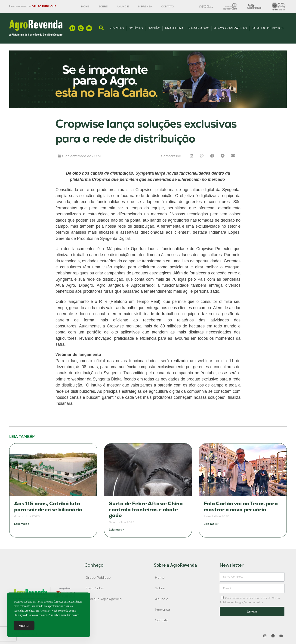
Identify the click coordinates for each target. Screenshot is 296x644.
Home (85, 6)
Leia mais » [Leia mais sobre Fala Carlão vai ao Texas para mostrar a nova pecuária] (211, 524)
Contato (168, 6)
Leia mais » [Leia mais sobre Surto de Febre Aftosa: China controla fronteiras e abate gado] (116, 530)
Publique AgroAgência (104, 599)
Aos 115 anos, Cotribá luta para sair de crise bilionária (48, 507)
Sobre (103, 6)
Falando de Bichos (267, 28)
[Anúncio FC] (148, 107)
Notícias (136, 28)
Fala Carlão (95, 588)
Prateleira (174, 28)
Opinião (154, 28)
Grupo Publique (98, 578)
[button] (191, 156)
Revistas (117, 28)
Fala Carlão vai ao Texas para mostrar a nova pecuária (241, 507)
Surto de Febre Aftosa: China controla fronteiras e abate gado (146, 509)
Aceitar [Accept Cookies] (24, 627)
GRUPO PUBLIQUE (44, 6)
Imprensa (145, 6)
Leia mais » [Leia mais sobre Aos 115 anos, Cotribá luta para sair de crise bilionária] (22, 524)
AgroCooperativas (230, 28)
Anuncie (123, 6)
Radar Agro (199, 28)
